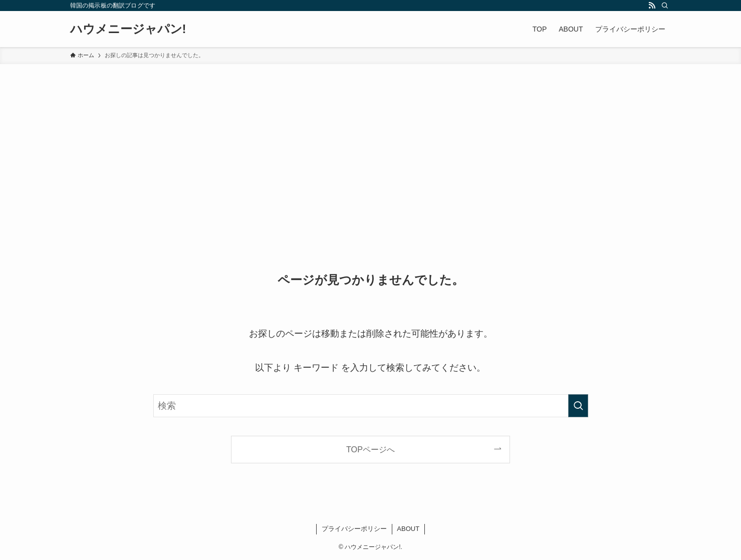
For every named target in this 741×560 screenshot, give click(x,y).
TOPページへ (370, 449)
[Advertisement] (371, 139)
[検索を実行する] (578, 406)
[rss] (652, 6)
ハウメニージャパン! (128, 29)
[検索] (665, 6)
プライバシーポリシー (354, 529)
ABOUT (408, 529)
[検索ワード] (371, 406)
